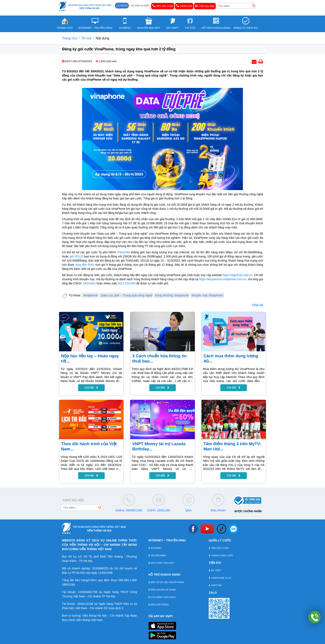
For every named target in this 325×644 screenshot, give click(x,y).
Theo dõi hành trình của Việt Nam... (89, 446)
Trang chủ (70, 38)
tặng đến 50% (85, 265)
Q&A (188, 510)
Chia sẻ (257, 305)
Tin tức (86, 38)
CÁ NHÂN (122, 6)
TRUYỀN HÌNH (157, 555)
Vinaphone (90, 295)
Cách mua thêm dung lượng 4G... (231, 358)
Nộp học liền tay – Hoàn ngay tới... (90, 358)
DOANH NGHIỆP (140, 6)
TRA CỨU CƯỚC (219, 548)
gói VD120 (76, 256)
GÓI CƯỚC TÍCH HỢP (161, 563)
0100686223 (100, 568)
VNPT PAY (215, 585)
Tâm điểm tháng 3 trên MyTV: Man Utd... (232, 446)
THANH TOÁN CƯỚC (221, 555)
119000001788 (88, 592)
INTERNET (155, 548)
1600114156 (85, 604)
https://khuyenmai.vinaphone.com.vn (223, 279)
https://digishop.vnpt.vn (237, 275)
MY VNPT (215, 570)
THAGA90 (123, 252)
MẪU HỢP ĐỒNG (159, 605)
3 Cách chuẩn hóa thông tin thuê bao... (159, 358)
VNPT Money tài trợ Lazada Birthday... (159, 446)
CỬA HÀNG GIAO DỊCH (162, 597)
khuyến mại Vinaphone (207, 295)
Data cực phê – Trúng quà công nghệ (126, 295)
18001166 (184, 6)
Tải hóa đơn (205, 6)
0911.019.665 (127, 283)
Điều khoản (218, 510)
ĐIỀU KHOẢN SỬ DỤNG (162, 590)
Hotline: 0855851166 (129, 510)
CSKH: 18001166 (159, 510)
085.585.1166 (163, 6)
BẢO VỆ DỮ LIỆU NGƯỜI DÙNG (166, 582)
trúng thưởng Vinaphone (172, 295)
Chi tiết (91, 388)
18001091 (89, 283)
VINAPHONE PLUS (220, 578)
